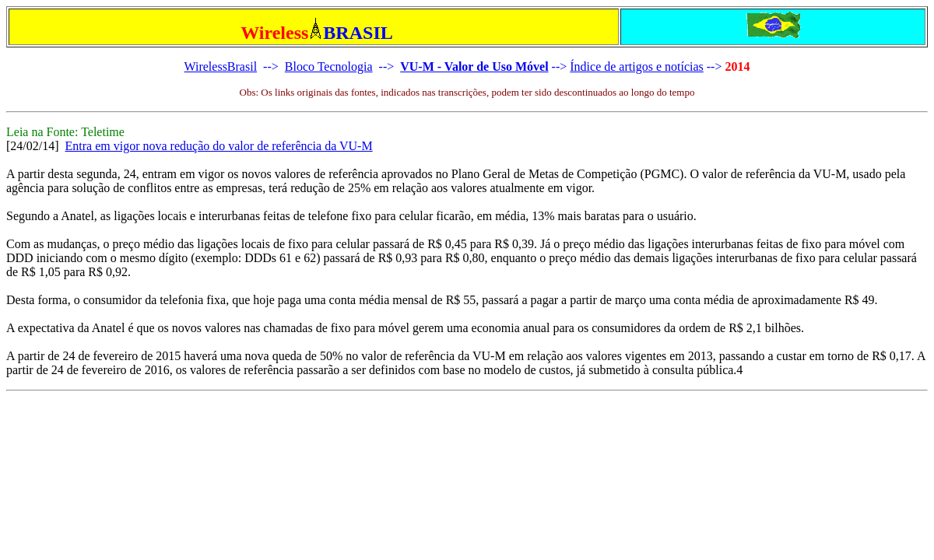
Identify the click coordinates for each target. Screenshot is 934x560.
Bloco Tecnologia (329, 66)
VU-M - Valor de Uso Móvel (474, 66)
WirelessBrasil (221, 66)
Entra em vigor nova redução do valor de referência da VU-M (219, 146)
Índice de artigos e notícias (637, 66)
